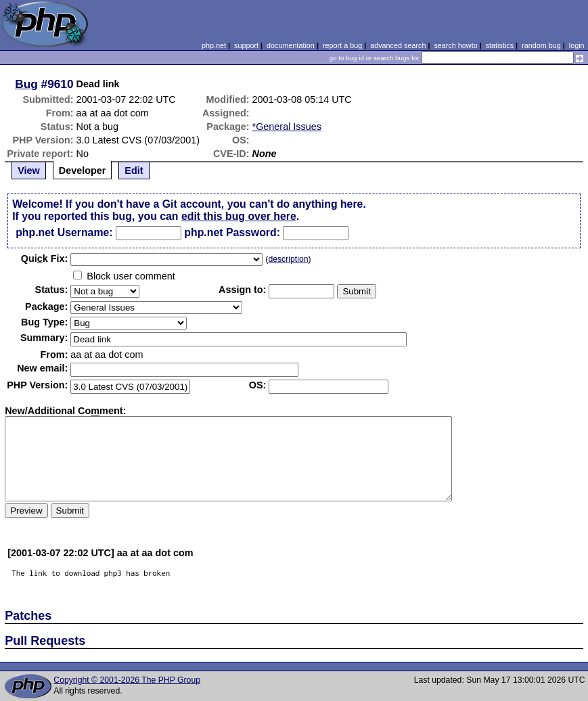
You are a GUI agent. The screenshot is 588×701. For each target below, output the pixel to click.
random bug (541, 45)
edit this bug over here (239, 216)
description (288, 259)
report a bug (342, 45)
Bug (26, 84)
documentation (291, 45)
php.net (214, 45)
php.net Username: (64, 232)
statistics (500, 45)
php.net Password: (232, 232)
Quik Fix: (45, 258)
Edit (134, 171)
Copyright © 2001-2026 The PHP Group (127, 680)
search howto (455, 45)
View (29, 171)
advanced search (398, 45)
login (577, 45)
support (246, 45)
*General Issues (287, 127)
